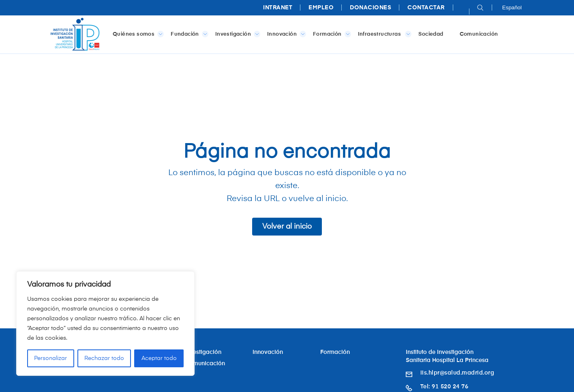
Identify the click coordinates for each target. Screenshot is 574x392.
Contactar (426, 8)
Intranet (278, 8)
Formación (330, 34)
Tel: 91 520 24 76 (444, 387)
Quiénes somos (137, 34)
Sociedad (431, 34)
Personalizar (50, 358)
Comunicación (479, 34)
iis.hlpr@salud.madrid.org (457, 373)
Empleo (321, 8)
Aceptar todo (159, 358)
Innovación (285, 34)
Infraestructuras (383, 34)
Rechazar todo (104, 358)
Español (512, 7)
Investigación (236, 34)
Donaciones (371, 8)
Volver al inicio (287, 227)
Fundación (188, 34)
